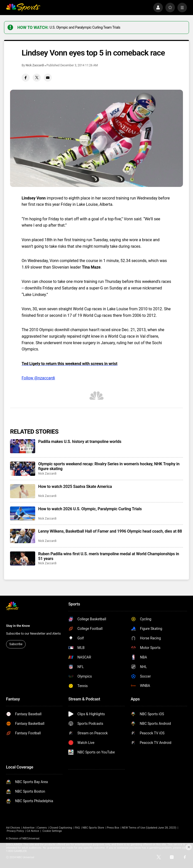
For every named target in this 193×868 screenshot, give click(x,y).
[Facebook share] (26, 78)
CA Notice (33, 831)
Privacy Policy (15, 831)
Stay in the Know (18, 626)
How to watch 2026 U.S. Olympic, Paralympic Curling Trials (90, 509)
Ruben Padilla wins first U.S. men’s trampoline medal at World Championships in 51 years (109, 556)
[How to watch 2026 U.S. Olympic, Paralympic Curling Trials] (23, 514)
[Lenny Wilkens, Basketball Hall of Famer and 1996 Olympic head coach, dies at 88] (23, 536)
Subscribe (16, 644)
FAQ (77, 828)
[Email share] (48, 78)
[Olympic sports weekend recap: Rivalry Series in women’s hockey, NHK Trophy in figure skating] (23, 469)
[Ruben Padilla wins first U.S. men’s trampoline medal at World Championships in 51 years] (23, 558)
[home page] (23, 8)
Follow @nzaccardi (38, 378)
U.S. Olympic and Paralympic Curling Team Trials (85, 27)
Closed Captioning (61, 828)
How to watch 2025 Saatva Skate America (75, 487)
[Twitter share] (37, 78)
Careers (42, 828)
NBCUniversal (31, 838)
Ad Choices (13, 828)
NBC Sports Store (93, 828)
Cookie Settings (52, 831)
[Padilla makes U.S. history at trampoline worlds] (23, 446)
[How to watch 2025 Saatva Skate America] (23, 491)
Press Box (113, 828)
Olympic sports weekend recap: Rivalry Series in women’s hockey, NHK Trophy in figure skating (109, 466)
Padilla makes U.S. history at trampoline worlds (80, 442)
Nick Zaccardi (35, 65)
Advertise (29, 828)
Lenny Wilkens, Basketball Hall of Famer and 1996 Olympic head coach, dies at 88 (110, 531)
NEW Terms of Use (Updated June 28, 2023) (149, 828)
